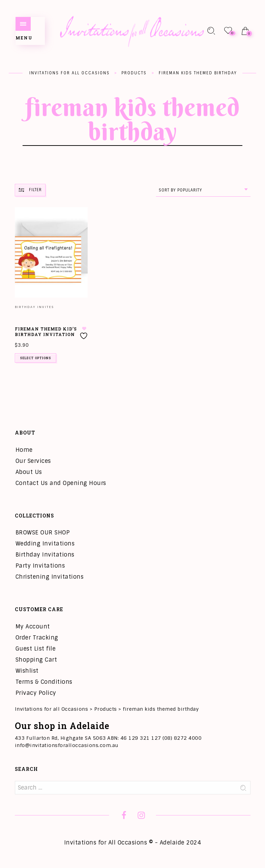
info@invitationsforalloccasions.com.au (67, 745)
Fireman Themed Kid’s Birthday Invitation (46, 332)
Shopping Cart (36, 660)
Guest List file (36, 649)
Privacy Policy (36, 693)
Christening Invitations (50, 577)
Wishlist (27, 671)
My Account (33, 627)
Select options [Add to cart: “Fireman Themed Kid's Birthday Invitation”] (36, 358)
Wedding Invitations (45, 544)
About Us (29, 472)
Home (24, 450)
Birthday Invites (34, 307)
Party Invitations (40, 566)
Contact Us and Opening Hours (61, 483)
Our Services (33, 461)
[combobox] (203, 190)
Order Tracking (37, 638)
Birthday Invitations (45, 555)
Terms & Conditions (44, 682)
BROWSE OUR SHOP (43, 533)
